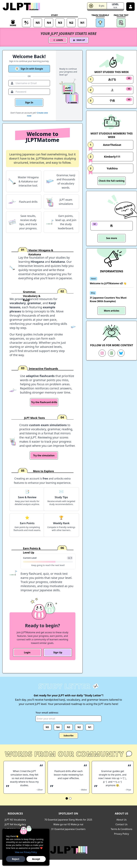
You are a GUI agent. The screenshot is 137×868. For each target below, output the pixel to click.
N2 (79, 727)
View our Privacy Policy (26, 852)
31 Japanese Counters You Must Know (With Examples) (108, 299)
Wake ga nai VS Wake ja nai (68, 824)
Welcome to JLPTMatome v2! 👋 (108, 283)
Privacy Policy (121, 834)
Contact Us (121, 824)
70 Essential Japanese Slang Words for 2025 (68, 820)
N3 (68, 727)
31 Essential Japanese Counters (68, 829)
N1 (90, 727)
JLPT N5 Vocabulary (15, 820)
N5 (47, 727)
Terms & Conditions (121, 829)
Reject (16, 859)
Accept (36, 859)
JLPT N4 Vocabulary (15, 824)
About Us (121, 820)
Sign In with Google (29, 69)
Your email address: (47, 713)
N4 (58, 727)
